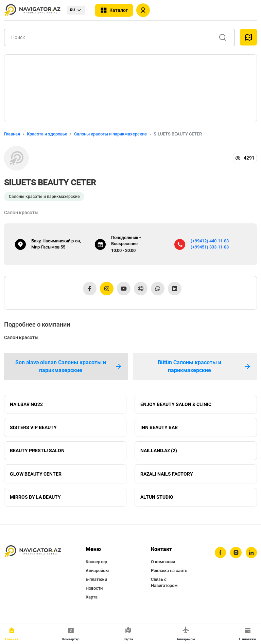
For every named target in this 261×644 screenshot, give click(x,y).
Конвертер (96, 565)
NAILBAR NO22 (26, 405)
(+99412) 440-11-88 (210, 241)
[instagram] (236, 556)
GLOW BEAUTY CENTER (36, 476)
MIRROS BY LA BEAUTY (35, 500)
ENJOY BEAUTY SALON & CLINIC (176, 405)
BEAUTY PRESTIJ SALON (37, 452)
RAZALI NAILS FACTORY (167, 476)
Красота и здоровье (47, 134)
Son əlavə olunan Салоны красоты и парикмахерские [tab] (69, 366)
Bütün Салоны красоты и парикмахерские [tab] (205, 366)
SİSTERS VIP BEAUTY (33, 428)
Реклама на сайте (169, 574)
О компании (163, 565)
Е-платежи (96, 582)
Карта (92, 600)
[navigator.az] (33, 554)
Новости (94, 591)
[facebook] (220, 556)
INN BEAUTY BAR (159, 428)
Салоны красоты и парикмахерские (110, 134)
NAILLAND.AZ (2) (159, 452)
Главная (12, 134)
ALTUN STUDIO (157, 500)
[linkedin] (251, 556)
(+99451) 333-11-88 (210, 247)
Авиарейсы (97, 574)
